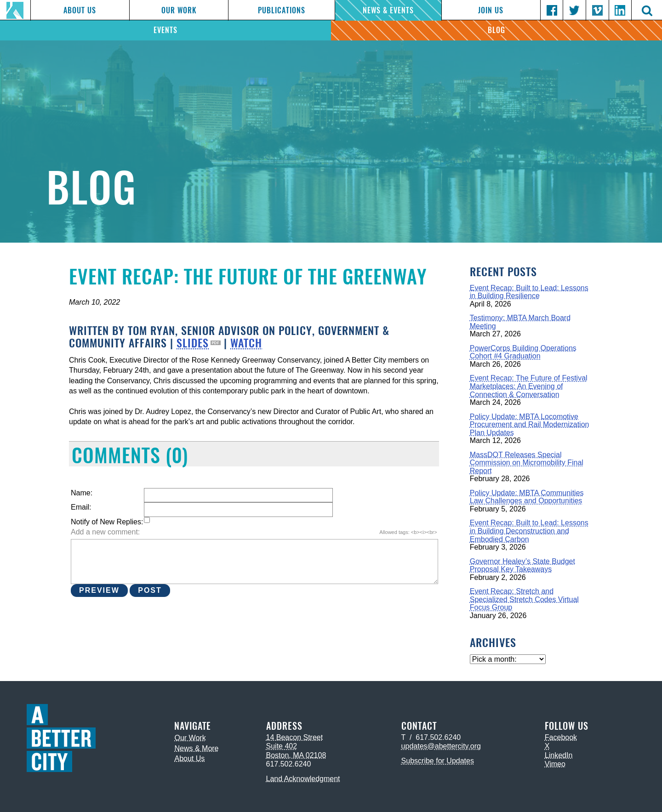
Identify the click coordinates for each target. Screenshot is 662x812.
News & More (196, 748)
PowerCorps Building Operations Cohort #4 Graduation (523, 352)
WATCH (246, 343)
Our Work (179, 10)
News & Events (388, 10)
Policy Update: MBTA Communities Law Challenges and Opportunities (527, 497)
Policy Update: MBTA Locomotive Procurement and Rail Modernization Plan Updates (530, 425)
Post (150, 590)
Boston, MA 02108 (296, 755)
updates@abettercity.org (441, 746)
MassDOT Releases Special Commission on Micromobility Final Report (527, 463)
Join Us (491, 10)
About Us (80, 10)
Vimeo (555, 764)
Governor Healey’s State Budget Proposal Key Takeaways (522, 565)
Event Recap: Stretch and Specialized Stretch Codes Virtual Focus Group (524, 599)
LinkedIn (559, 755)
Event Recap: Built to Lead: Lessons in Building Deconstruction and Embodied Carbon (529, 531)
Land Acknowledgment (303, 779)
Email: (81, 507)
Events (165, 30)
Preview (99, 590)
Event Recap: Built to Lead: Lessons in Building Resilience (529, 292)
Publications (282, 10)
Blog (496, 30)
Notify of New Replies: (107, 522)
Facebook (561, 737)
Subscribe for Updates (438, 761)
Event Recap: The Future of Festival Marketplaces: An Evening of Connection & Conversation (529, 386)
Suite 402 (282, 746)
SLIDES (193, 343)
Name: (82, 493)
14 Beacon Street (295, 737)
